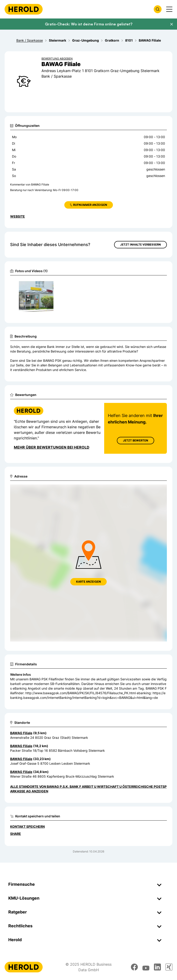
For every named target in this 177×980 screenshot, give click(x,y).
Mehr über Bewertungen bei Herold (52, 447)
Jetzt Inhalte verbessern (140, 245)
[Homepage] (24, 9)
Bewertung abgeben (57, 59)
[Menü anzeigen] (169, 9)
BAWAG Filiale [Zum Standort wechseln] (21, 733)
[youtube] (146, 967)
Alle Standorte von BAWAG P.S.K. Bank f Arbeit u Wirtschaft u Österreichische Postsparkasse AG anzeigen (88, 789)
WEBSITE (18, 216)
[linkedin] (157, 967)
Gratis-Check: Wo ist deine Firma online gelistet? (89, 24)
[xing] (169, 967)
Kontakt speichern (27, 826)
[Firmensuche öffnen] (158, 9)
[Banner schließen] (171, 24)
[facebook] (134, 967)
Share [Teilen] (16, 834)
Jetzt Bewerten (136, 440)
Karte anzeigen (88, 582)
